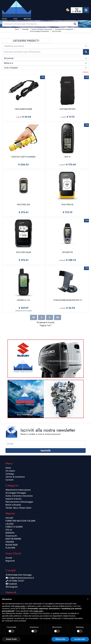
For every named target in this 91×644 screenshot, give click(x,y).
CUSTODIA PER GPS (67, 109)
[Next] (50, 317)
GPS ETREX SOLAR (24, 252)
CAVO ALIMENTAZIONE (23, 109)
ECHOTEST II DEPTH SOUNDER (23, 157)
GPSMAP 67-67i (23, 300)
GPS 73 (67, 157)
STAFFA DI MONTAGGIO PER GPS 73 (68, 300)
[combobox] (40, 24)
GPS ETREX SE (67, 205)
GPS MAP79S (68, 252)
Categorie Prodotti (26, 41)
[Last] (58, 317)
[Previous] (42, 317)
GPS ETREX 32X (24, 205)
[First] (34, 317)
